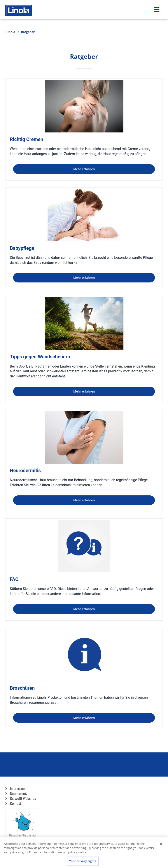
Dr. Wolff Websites (21, 799)
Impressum (15, 789)
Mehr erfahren (84, 169)
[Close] (161, 844)
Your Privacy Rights (82, 861)
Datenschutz (16, 794)
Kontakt (13, 804)
